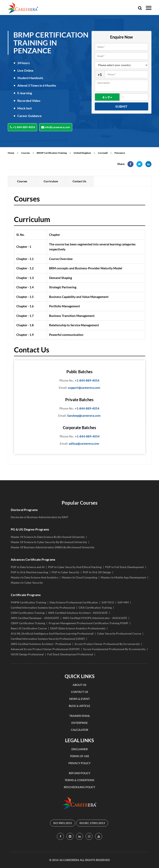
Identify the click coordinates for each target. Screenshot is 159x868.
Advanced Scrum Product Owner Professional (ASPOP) (45, 649)
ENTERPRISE (80, 723)
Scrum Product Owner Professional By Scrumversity (107, 644)
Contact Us (79, 181)
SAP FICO (108, 602)
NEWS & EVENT (79, 699)
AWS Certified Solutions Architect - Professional (41, 644)
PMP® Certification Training (28, 602)
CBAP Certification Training (28, 623)
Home (11, 153)
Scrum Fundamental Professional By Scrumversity (114, 649)
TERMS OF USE (79, 756)
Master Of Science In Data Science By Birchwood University (48, 537)
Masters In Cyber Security (27, 583)
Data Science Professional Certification (74, 602)
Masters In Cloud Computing (79, 577)
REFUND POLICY (80, 773)
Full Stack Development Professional (70, 654)
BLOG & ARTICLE (79, 706)
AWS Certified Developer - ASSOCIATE (35, 618)
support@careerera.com (79, 388)
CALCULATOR (79, 730)
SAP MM (123, 602)
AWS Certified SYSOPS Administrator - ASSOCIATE (95, 618)
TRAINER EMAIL (80, 716)
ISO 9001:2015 (63, 823)
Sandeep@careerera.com (79, 416)
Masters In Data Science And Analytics (35, 577)
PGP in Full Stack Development (124, 567)
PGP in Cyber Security (65, 572)
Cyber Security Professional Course (119, 633)
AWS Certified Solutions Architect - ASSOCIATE (78, 613)
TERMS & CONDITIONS (79, 780)
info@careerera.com (56, 127)
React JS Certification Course (29, 628)
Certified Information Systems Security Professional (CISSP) (48, 639)
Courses (25, 153)
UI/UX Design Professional (27, 654)
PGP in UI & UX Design (97, 572)
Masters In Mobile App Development (123, 577)
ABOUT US (79, 685)
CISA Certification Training (95, 608)
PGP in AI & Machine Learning (29, 572)
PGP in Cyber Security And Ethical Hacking (75, 567)
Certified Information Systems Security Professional (43, 608)
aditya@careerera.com (79, 444)
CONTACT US (80, 692)
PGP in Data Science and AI (28, 567)
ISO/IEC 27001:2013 (92, 823)
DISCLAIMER (80, 749)
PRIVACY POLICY (79, 763)
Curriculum (51, 181)
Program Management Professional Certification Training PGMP (88, 623)
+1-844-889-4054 (22, 127)
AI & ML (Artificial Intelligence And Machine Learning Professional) (52, 633)
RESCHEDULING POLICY (79, 787)
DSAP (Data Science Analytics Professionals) (78, 628)
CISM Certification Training (28, 613)
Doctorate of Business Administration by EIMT (40, 517)
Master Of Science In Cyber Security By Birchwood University (49, 542)
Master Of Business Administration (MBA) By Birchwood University (53, 547)
